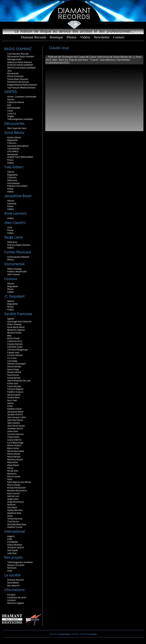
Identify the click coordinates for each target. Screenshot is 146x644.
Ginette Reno (14, 398)
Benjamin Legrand (16, 330)
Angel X (11, 536)
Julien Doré (13, 431)
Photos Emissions (16, 76)
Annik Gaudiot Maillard (18, 257)
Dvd (9, 105)
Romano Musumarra (17, 491)
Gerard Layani (14, 395)
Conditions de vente (17, 597)
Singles (11, 116)
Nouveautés (13, 73)
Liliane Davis (13, 437)
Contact (119, 37)
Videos (10, 163)
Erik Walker (13, 542)
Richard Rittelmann (17, 488)
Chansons (12, 143)
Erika (10, 539)
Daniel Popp (13, 369)
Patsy (10, 479)
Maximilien (13, 462)
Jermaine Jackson (16, 547)
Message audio (15, 59)
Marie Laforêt (14, 454)
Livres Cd (12, 114)
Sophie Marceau (15, 510)
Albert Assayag (14, 269)
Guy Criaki (12, 400)
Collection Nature (16, 102)
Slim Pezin (12, 507)
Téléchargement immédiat (20, 119)
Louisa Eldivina (14, 440)
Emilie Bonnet (14, 378)
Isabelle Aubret (14, 409)
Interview (12, 204)
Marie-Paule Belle (16, 451)
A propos (11, 595)
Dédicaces (12, 180)
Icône (10, 406)
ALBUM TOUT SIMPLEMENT (20, 157)
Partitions (12, 568)
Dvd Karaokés (14, 108)
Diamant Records (33, 37)
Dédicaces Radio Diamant (20, 62)
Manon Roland (14, 445)
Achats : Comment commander (22, 97)
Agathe (11, 319)
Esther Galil (13, 383)
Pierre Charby (14, 485)
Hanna (10, 403)
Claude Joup (13, 353)
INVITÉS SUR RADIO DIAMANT (22, 68)
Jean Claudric (14, 423)
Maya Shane (13, 465)
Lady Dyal (12, 553)
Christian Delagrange (17, 350)
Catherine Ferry (15, 341)
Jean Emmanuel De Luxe (19, 381)
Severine (11, 505)
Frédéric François (15, 392)
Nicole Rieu (13, 471)
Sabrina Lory (13, 496)
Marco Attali (13, 448)
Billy (9, 336)
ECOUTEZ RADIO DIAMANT (20, 65)
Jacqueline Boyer (15, 412)
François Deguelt (15, 389)
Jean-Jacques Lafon (17, 417)
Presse (10, 160)
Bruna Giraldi (13, 338)
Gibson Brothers (15, 545)
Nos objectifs (13, 586)
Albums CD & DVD (16, 565)
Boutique (56, 37)
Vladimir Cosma (15, 527)
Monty (10, 468)
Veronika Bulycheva (17, 524)
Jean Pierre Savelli (16, 426)
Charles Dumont (15, 344)
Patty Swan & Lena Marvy (19, 482)
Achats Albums (14, 137)
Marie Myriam (14, 457)
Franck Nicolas (14, 386)
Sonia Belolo (13, 583)
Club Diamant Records (18, 54)
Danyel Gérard (14, 372)
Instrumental (13, 149)
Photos (71, 37)
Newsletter (102, 37)
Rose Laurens (14, 493)
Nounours (12, 474)
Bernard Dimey (14, 333)
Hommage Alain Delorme (19, 322)
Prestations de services (18, 82)
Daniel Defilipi (14, 367)
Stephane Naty (14, 513)
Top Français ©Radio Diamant (21, 88)
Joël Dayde (13, 550)
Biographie (13, 140)
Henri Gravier (14, 274)
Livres (10, 111)
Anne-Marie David (16, 327)
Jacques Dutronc (15, 414)
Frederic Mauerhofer (17, 272)
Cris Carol (12, 358)
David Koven (13, 375)
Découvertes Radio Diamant (21, 56)
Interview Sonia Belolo (18, 146)
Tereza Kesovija (15, 519)
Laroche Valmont (15, 434)
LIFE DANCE (13, 151)
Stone (10, 516)
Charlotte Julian (15, 347)
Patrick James (14, 477)
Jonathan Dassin (15, 428)
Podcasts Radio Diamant (19, 245)
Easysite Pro (93, 634)
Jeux (9, 71)
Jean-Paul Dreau (15, 420)
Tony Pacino (13, 522)
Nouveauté (13, 154)
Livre (10, 227)
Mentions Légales (16, 603)
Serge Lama (13, 499)
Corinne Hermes (15, 355)
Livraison (12, 600)
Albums (11, 100)
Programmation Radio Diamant (22, 85)
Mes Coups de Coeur (17, 128)
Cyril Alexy (12, 361)
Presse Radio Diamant (18, 79)
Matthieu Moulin (15, 460)
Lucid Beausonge (15, 443)
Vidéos (85, 37)
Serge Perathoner (16, 502)
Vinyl (10, 571)
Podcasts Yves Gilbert (17, 186)
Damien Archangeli (16, 364)
